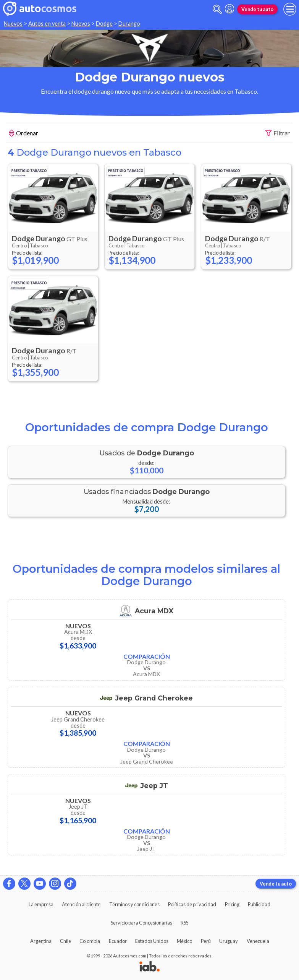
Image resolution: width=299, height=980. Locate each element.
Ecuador (118, 941)
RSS (184, 923)
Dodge (104, 24)
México (184, 941)
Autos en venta (47, 24)
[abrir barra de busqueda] (217, 9)
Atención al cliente (81, 904)
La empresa (41, 904)
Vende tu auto (257, 9)
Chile (65, 941)
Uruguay (229, 941)
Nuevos (13, 24)
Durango (129, 24)
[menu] (290, 9)
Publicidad (259, 904)
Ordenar (24, 134)
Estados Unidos (152, 941)
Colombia (90, 941)
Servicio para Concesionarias (141, 923)
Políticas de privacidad (192, 904)
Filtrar (278, 133)
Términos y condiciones (134, 904)
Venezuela (258, 941)
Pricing (232, 904)
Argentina (41, 941)
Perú (206, 941)
